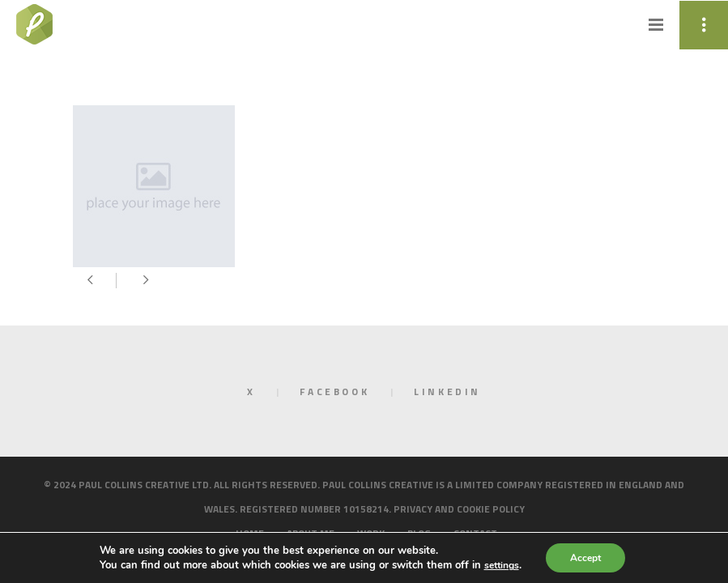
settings (504, 565)
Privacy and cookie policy (459, 509)
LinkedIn (447, 392)
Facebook (334, 392)
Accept (591, 558)
